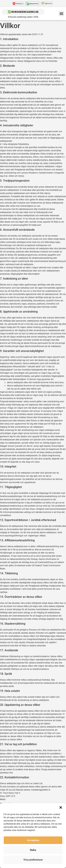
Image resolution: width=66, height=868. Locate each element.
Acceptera (33, 840)
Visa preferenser (33, 860)
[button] (61, 807)
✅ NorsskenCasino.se (23, 12)
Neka (33, 850)
